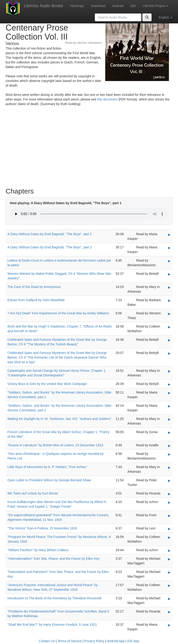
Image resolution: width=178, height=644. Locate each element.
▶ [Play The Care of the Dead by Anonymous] (169, 287)
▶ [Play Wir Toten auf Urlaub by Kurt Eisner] (169, 494)
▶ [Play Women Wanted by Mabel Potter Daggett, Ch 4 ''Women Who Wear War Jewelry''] (169, 274)
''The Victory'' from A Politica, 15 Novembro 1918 (42, 528)
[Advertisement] (89, 148)
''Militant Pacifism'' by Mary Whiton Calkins (38, 550)
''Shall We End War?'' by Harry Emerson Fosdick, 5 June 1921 (52, 625)
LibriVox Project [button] (156, 6)
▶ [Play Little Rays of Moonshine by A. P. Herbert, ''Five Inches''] (169, 467)
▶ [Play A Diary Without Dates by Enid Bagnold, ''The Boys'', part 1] (169, 234)
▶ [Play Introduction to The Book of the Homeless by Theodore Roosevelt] (169, 599)
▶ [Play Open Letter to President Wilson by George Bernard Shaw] (169, 481)
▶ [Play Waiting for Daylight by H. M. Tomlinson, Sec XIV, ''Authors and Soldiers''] (169, 419)
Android (118, 6)
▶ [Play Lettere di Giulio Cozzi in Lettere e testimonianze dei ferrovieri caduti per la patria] (169, 261)
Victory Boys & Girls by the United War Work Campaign (47, 384)
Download (98, 6)
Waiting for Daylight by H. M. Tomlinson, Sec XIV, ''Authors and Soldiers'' (59, 419)
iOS (133, 6)
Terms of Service (70, 641)
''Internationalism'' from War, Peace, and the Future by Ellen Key (54, 559)
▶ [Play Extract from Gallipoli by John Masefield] (169, 300)
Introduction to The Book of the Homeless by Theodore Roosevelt (54, 598)
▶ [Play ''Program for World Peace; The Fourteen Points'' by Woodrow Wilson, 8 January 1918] (169, 537)
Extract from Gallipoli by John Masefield (36, 300)
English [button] (165, 17)
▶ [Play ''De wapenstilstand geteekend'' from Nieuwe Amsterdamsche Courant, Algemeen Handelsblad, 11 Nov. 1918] (169, 516)
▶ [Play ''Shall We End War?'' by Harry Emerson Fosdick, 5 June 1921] (169, 625)
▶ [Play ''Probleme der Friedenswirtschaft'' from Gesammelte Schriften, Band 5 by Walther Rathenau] (169, 612)
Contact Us (47, 641)
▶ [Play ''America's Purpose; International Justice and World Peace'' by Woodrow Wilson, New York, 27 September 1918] (169, 585)
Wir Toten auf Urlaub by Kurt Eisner (33, 493)
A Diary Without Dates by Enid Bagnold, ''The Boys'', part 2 (50, 247)
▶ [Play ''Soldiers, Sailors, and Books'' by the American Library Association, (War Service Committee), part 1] (169, 393)
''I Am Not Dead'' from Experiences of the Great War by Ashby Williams (58, 313)
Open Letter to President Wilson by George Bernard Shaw (49, 480)
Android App (116, 641)
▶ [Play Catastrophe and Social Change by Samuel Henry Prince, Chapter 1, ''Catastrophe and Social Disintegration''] (169, 371)
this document (107, 99)
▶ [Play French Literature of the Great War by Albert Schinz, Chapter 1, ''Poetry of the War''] (169, 432)
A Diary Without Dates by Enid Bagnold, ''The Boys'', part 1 (50, 234)
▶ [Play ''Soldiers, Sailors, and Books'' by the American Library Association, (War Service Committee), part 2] (169, 406)
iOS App (133, 641)
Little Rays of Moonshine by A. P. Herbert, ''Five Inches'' (47, 467)
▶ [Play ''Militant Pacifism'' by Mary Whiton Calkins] (169, 550)
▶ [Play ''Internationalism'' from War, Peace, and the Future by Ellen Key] (169, 559)
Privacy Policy (94, 641)
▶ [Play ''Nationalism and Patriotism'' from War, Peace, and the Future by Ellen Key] (169, 572)
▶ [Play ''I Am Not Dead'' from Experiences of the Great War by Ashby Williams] (169, 314)
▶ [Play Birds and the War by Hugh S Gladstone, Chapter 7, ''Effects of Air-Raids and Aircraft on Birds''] (169, 327)
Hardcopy (77, 6)
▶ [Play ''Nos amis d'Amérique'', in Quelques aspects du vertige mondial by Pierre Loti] (169, 454)
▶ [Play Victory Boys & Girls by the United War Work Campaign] (169, 384)
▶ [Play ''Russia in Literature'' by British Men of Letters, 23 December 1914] (169, 446)
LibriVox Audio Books (43, 6)
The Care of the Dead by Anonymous (34, 287)
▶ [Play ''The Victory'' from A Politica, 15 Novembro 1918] (169, 529)
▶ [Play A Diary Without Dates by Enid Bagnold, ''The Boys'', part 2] (169, 248)
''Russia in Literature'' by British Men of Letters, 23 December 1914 (55, 445)
